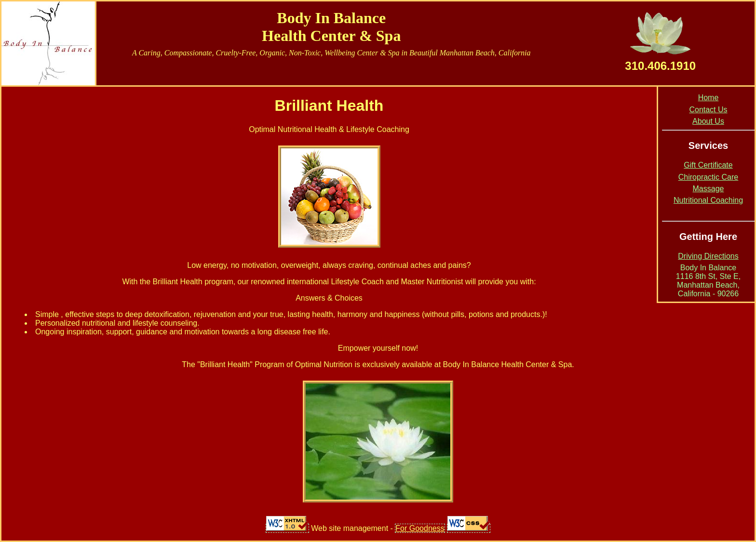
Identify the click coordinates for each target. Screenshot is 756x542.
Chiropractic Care (708, 177)
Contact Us (708, 110)
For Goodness (420, 528)
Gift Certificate (708, 165)
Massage (709, 189)
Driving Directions (708, 256)
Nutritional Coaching (708, 200)
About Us (708, 121)
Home (709, 98)
